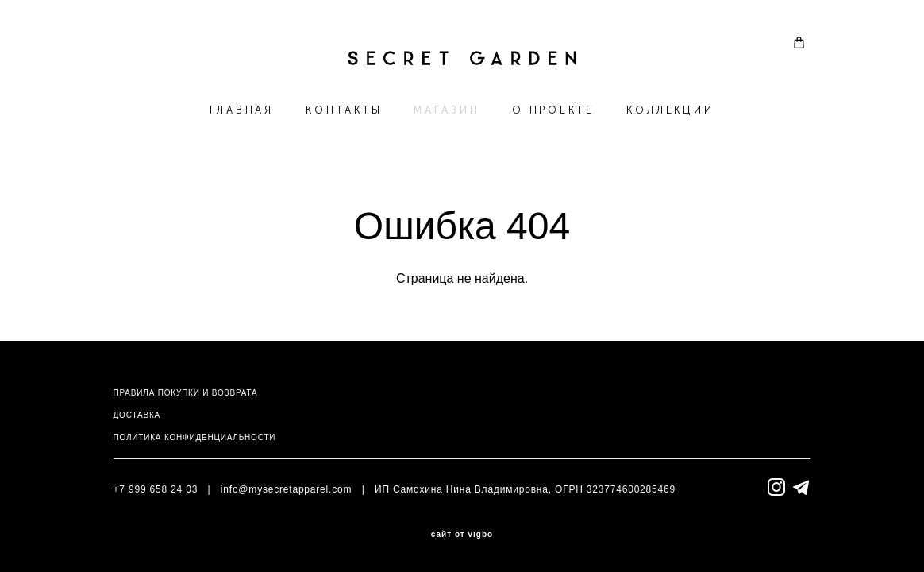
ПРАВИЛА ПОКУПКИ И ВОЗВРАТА (186, 393)
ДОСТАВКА (137, 415)
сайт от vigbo (462, 535)
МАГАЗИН (447, 110)
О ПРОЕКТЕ (553, 110)
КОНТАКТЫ (344, 110)
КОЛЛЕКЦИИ (670, 110)
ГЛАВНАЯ (242, 110)
